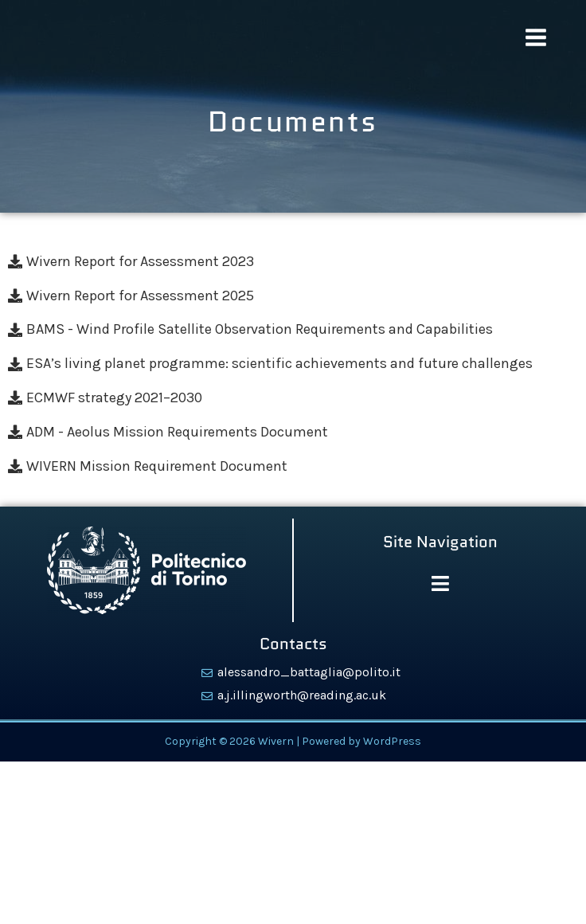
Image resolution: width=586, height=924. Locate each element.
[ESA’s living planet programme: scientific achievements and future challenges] (293, 364)
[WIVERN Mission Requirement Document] (293, 466)
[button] (440, 585)
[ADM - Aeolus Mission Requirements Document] (293, 432)
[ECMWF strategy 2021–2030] (293, 398)
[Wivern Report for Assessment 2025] (293, 296)
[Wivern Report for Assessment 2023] (293, 262)
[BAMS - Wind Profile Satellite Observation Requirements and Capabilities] (293, 329)
